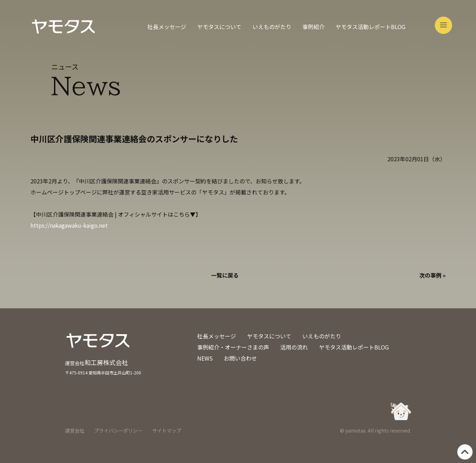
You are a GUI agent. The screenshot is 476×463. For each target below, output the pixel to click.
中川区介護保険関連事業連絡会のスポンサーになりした (134, 139)
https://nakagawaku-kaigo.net (69, 225)
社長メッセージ (167, 27)
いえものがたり (272, 27)
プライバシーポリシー (118, 430)
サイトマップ (167, 430)
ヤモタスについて (219, 27)
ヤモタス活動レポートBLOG (370, 27)
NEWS (205, 358)
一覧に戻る (225, 275)
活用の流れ (294, 347)
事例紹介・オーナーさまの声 (233, 347)
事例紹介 (313, 27)
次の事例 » (432, 275)
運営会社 (75, 430)
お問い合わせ (240, 358)
